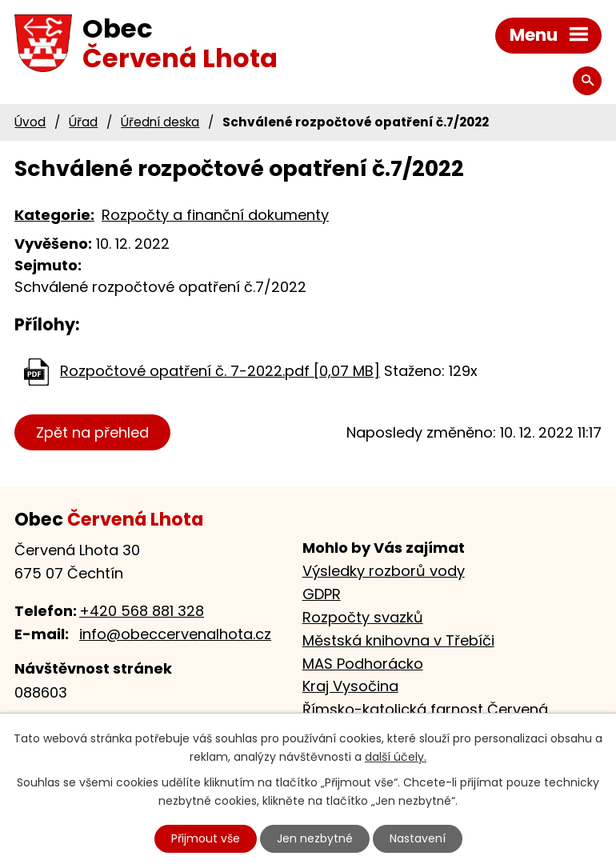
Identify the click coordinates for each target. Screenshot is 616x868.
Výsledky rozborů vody (384, 571)
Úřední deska (160, 122)
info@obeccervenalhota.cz (175, 634)
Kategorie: (54, 215)
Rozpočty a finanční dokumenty (215, 215)
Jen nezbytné (315, 838)
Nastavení (418, 838)
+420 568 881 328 (142, 611)
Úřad (83, 122)
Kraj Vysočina (350, 686)
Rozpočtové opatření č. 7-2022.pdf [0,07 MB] (220, 371)
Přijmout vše (206, 838)
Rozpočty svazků (363, 617)
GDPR (322, 594)
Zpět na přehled (92, 432)
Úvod (30, 122)
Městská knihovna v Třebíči (398, 640)
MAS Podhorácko (363, 664)
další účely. (396, 757)
